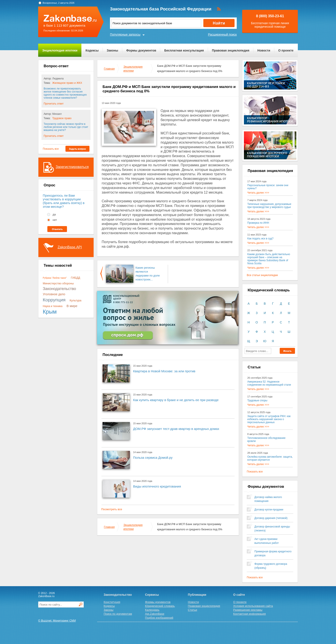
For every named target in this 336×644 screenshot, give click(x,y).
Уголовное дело (54, 294)
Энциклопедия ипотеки (60, 50)
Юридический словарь (160, 606)
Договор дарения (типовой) (271, 518)
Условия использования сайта (253, 606)
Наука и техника (53, 306)
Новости (264, 50)
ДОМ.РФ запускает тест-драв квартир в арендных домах (176, 429)
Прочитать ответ (54, 104)
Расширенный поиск (222, 34)
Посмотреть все (112, 509)
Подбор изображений (159, 618)
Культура (75, 300)
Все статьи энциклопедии (262, 275)
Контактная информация (249, 614)
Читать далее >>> (258, 193)
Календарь (152, 610)
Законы (112, 50)
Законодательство (59, 289)
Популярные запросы (125, 34)
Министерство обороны (58, 283)
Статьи (192, 610)
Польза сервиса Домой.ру (153, 458)
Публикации (197, 595)
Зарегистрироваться (72, 167)
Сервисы (152, 595)
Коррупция (54, 300)
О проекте (286, 50)
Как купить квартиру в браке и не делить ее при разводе (176, 400)
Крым (50, 312)
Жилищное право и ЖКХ (67, 83)
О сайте (239, 595)
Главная (109, 69)
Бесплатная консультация (184, 50)
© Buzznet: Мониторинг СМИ (57, 621)
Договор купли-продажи (269, 510)
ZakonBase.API (70, 247)
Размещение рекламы (248, 610)
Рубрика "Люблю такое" (55, 278)
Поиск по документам (118, 614)
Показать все (51, 149)
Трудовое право (62, 118)
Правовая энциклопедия (231, 50)
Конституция (112, 602)
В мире (72, 306)
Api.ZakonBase (155, 614)
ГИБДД (76, 278)
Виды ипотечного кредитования (157, 486)
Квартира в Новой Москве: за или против (164, 371)
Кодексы (92, 50)
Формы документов (141, 50)
